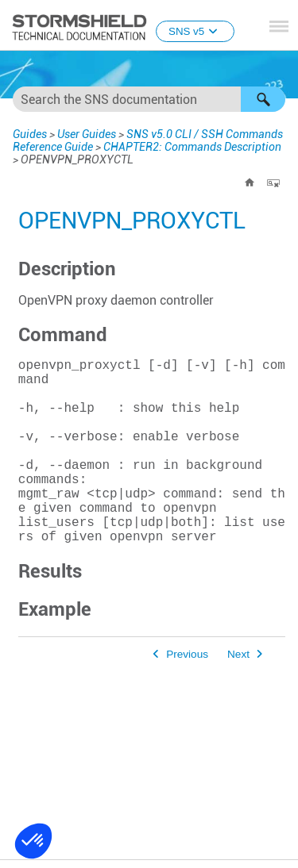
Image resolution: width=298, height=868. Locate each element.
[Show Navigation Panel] (279, 26)
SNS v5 (195, 31)
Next (238, 695)
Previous (187, 695)
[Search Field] (149, 99)
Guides (30, 134)
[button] (263, 99)
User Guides (87, 134)
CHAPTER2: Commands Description (192, 147)
